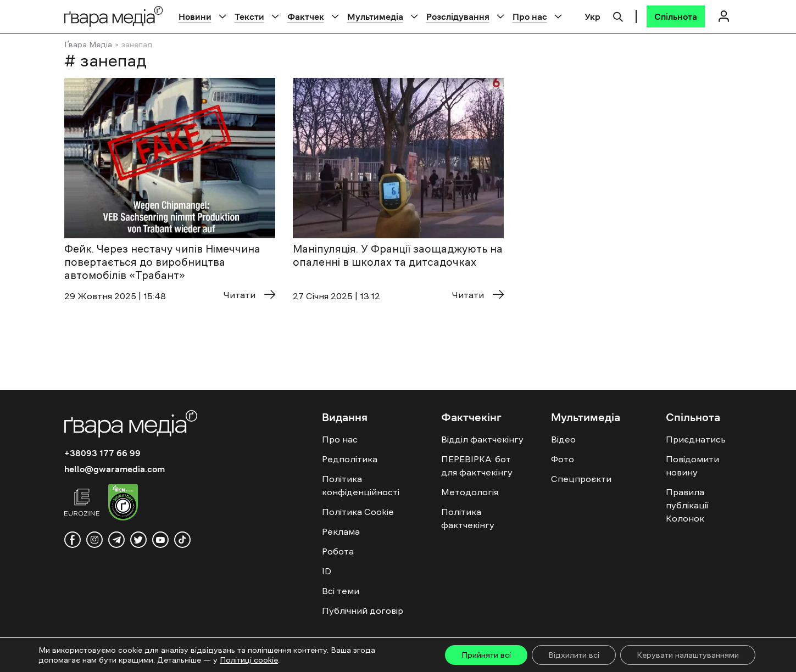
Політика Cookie (358, 512)
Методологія (470, 492)
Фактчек (306, 16)
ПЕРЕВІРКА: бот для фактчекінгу (477, 466)
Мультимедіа (375, 16)
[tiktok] (182, 540)
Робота (338, 551)
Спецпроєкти (581, 479)
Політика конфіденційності (361, 485)
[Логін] (724, 16)
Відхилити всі (574, 655)
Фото (563, 459)
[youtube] (160, 540)
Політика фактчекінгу (468, 518)
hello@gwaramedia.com (115, 469)
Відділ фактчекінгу (482, 439)
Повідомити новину (692, 466)
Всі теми (341, 591)
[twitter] (138, 540)
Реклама (341, 531)
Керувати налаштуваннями (688, 655)
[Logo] (114, 16)
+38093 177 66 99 (102, 453)
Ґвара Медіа (88, 44)
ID (327, 571)
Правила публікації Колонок (687, 505)
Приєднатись (696, 439)
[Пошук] (618, 15)
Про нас (530, 16)
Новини (195, 16)
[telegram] (116, 540)
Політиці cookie (249, 660)
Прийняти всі (486, 655)
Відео (563, 439)
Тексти (249, 16)
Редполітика (350, 459)
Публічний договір (363, 611)
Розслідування (458, 16)
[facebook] (73, 540)
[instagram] (94, 540)
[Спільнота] (676, 16)
